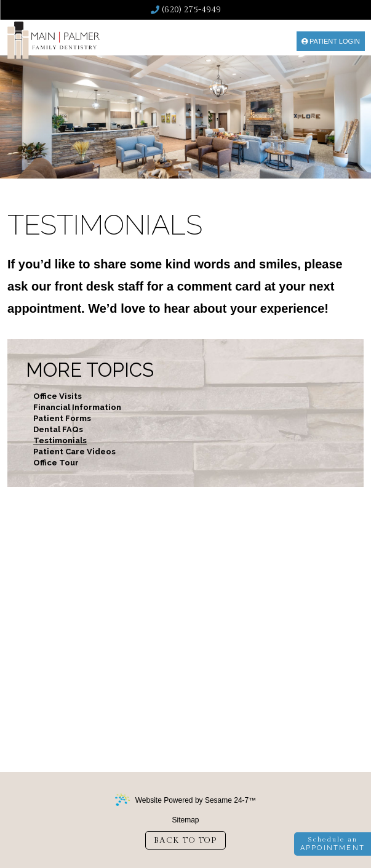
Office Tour (56, 463)
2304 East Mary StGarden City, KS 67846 (196, 710)
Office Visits (58, 396)
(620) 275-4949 (186, 10)
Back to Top (185, 840)
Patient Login (331, 41)
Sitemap (185, 820)
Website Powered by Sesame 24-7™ (186, 800)
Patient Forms (62, 418)
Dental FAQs (58, 429)
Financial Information (77, 407)
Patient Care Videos (74, 452)
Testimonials (60, 440)
